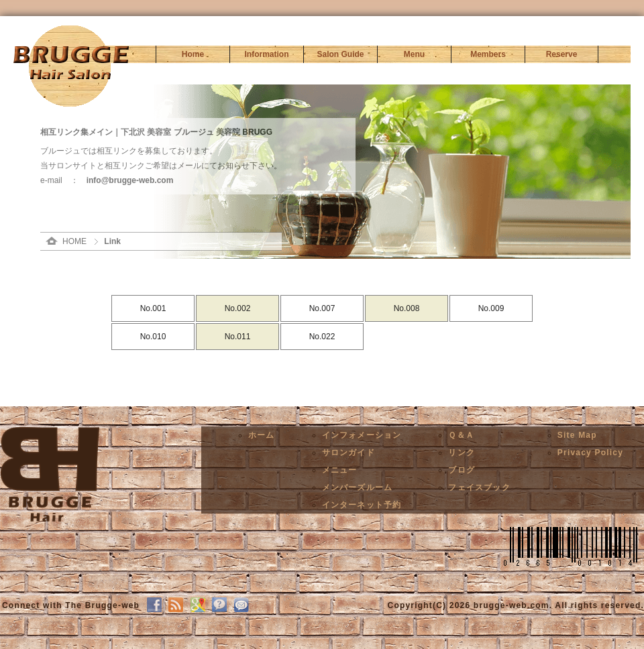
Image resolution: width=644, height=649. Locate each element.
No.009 (491, 308)
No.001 (153, 308)
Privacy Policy (590, 453)
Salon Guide (340, 54)
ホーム (262, 435)
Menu (414, 54)
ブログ (462, 470)
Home (193, 54)
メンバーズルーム (358, 487)
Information (267, 54)
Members (488, 54)
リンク (462, 453)
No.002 (238, 308)
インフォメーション (362, 435)
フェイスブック (479, 487)
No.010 (153, 337)
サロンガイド (348, 453)
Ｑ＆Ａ (461, 435)
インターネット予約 (362, 505)
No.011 (238, 337)
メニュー (340, 470)
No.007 (322, 308)
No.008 (407, 308)
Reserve (562, 54)
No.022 (322, 337)
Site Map (577, 435)
